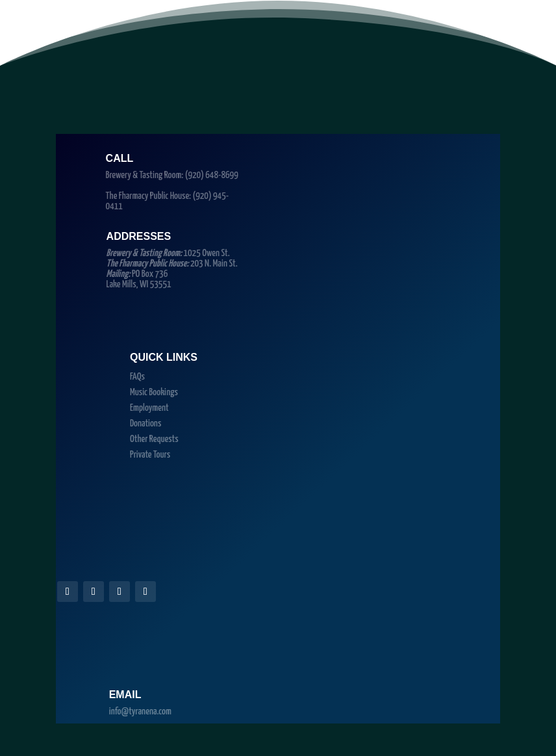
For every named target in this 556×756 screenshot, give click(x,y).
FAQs (137, 377)
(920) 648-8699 (212, 175)
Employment (149, 408)
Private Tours (150, 455)
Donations (145, 424)
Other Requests (154, 439)
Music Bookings (154, 392)
